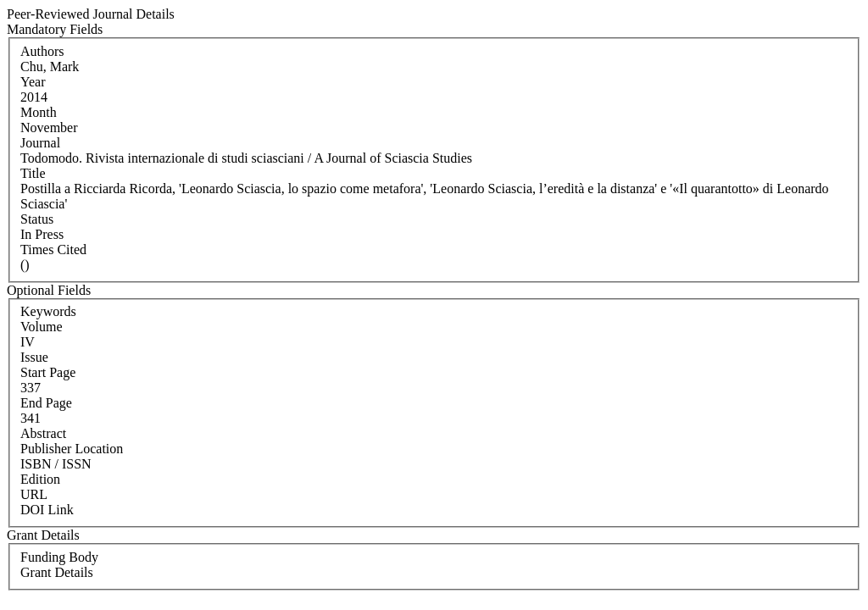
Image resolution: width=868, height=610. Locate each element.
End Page (46, 403)
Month (39, 112)
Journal (40, 143)
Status (37, 219)
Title (33, 173)
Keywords (48, 311)
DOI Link (47, 510)
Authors (42, 51)
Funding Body (59, 557)
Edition (40, 479)
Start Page (48, 372)
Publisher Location (72, 449)
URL (34, 494)
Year (33, 82)
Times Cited (53, 250)
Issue (34, 357)
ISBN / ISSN (56, 464)
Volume (41, 327)
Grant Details (57, 572)
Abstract (43, 433)
